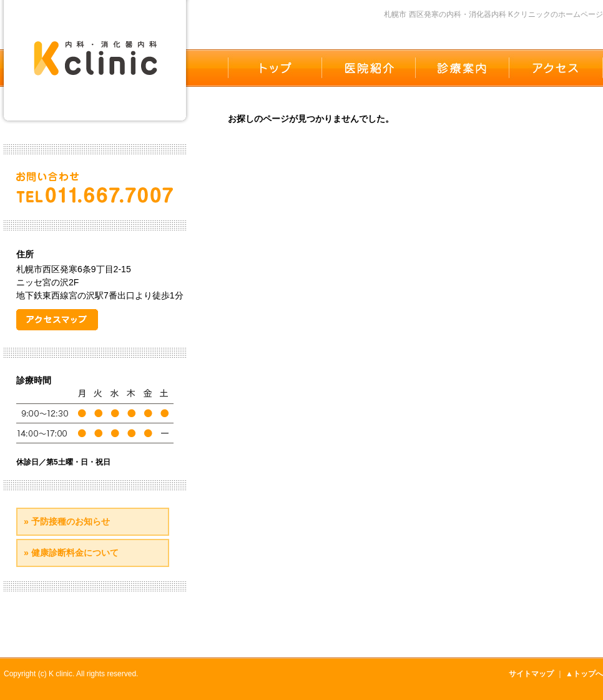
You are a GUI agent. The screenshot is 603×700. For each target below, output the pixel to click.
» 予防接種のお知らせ (67, 521)
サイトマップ (531, 674)
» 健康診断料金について (71, 553)
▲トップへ (584, 674)
